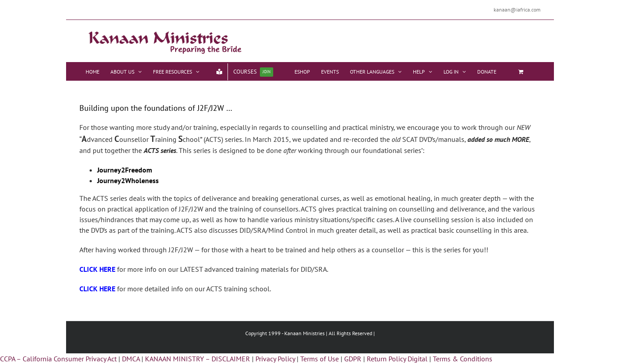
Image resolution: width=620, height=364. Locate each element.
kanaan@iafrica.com (517, 10)
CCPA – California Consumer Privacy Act (58, 359)
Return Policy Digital (397, 359)
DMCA (131, 359)
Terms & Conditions (463, 359)
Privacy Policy (275, 359)
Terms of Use (320, 359)
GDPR (353, 359)
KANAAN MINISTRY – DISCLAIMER (198, 359)
